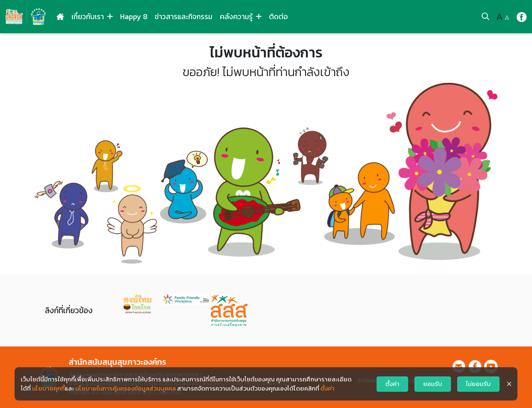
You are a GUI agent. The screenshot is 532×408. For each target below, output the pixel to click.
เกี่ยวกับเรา (92, 17)
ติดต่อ (278, 17)
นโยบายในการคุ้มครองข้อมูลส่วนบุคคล (126, 388)
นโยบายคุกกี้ (48, 388)
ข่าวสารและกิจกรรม (183, 17)
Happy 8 (134, 17)
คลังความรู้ (241, 17)
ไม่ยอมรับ (478, 384)
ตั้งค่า (328, 388)
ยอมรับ (433, 384)
